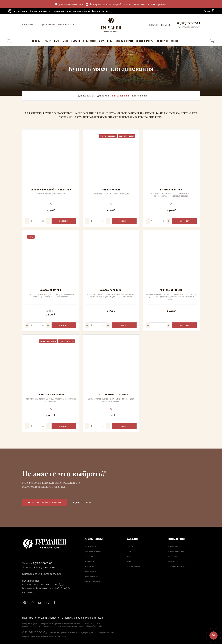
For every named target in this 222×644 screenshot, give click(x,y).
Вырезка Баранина (171, 290)
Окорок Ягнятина (51, 290)
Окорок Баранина (111, 290)
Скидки (36, 41)
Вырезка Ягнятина (171, 190)
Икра (102, 41)
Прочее (174, 41)
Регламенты (90, 567)
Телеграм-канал (97, 4)
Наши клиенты (91, 577)
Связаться (153, 25)
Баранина (173, 557)
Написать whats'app (189, 27)
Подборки (162, 41)
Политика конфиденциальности (41, 618)
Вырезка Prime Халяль (51, 395)
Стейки (47, 41)
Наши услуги (90, 572)
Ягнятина (172, 562)
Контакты (166, 25)
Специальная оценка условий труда (82, 618)
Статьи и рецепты (68, 25)
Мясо (66, 41)
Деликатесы (90, 41)
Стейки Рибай (175, 547)
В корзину (64, 221)
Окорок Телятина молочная (111, 395)
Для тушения (140, 96)
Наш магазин (17, 11)
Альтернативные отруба (179, 567)
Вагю (57, 41)
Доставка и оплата (40, 11)
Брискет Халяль (111, 190)
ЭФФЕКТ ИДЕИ (60, 636)
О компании (29, 25)
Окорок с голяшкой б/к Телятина (51, 190)
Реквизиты (90, 562)
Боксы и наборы (145, 41)
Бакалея (76, 41)
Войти (209, 11)
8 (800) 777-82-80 (82, 503)
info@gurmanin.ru (44, 567)
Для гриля (103, 96)
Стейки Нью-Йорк (176, 552)
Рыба (110, 41)
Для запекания (120, 96)
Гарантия (89, 557)
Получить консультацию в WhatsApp (45, 502)
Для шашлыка (86, 96)
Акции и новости (47, 25)
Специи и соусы (124, 41)
